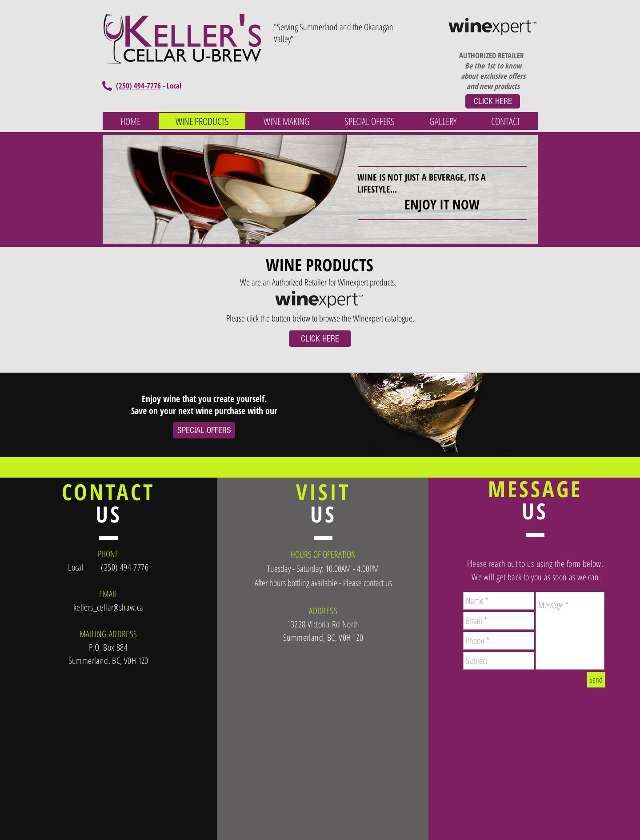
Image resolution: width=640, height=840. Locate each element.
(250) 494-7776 (138, 86)
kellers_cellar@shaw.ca (108, 607)
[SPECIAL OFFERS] (204, 430)
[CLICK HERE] (493, 101)
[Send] (596, 680)
